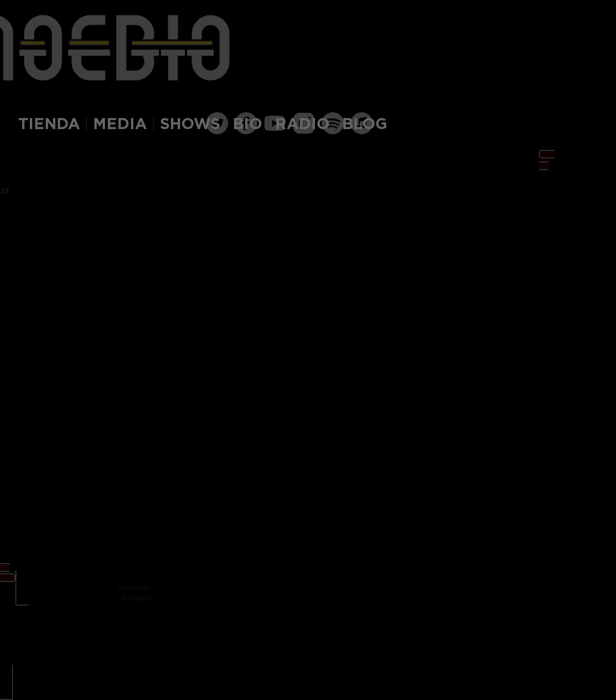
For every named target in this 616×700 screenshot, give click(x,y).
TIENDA (49, 124)
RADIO (302, 124)
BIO (247, 124)
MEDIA (120, 124)
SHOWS (190, 124)
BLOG (365, 124)
